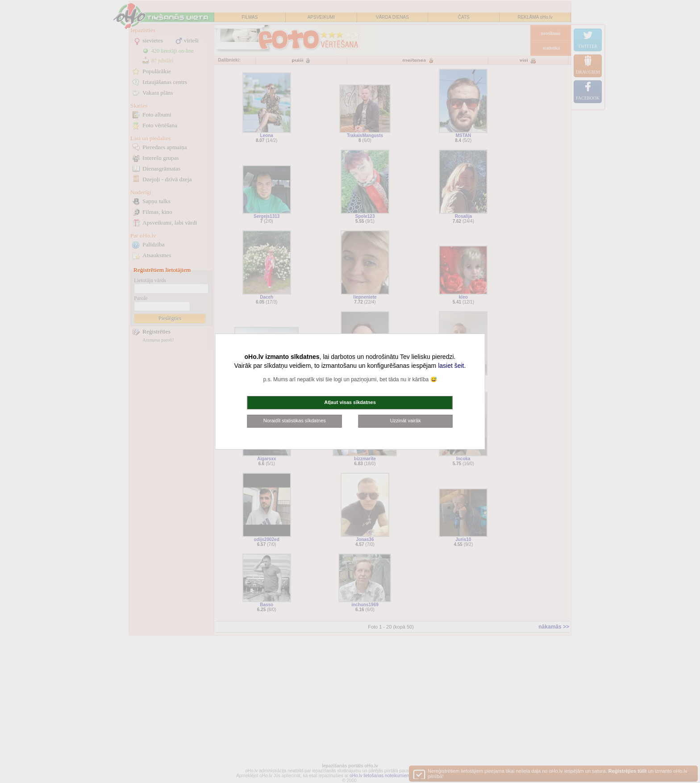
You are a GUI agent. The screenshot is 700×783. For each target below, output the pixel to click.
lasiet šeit (451, 366)
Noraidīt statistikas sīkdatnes (295, 421)
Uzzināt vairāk (406, 421)
